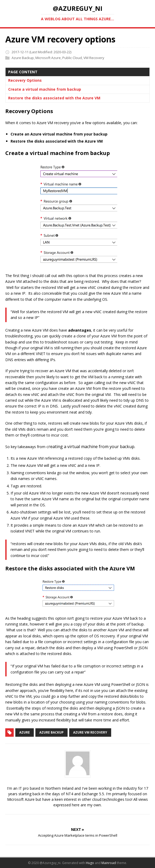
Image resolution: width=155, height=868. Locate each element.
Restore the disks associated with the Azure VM (54, 98)
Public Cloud (72, 58)
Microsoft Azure (48, 58)
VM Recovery (94, 58)
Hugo (90, 863)
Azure (25, 732)
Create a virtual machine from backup (45, 89)
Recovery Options (25, 80)
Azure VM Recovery (90, 732)
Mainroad (109, 863)
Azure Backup (23, 58)
